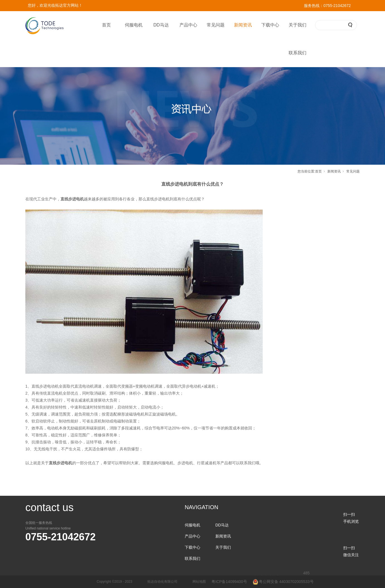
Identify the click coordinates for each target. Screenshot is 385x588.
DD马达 (161, 25)
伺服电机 (134, 25)
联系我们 (298, 53)
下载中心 (270, 25)
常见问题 (216, 25)
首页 (106, 25)
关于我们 (298, 25)
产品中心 (188, 25)
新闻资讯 (243, 25)
